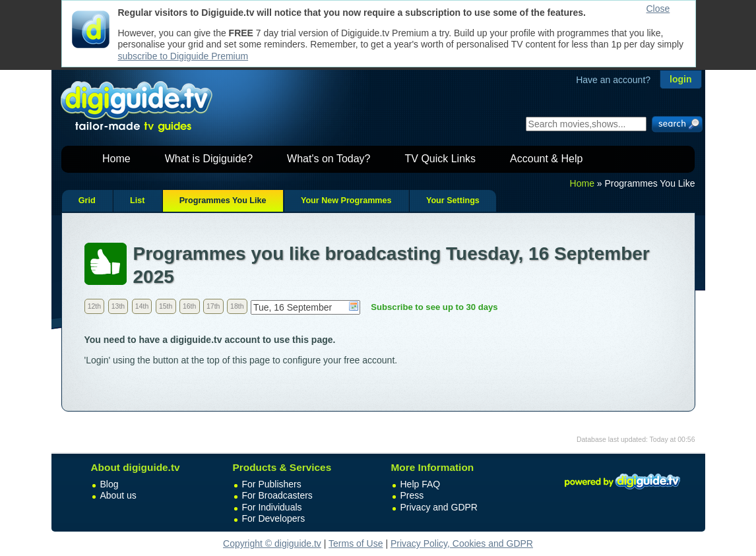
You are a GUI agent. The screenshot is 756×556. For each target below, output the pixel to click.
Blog (110, 484)
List (137, 201)
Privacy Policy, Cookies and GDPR (462, 543)
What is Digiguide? (209, 159)
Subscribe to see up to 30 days (434, 307)
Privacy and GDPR (439, 507)
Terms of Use (356, 543)
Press (412, 495)
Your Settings (453, 201)
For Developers (274, 518)
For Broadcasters (277, 495)
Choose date (354, 306)
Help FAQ (421, 484)
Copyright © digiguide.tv (272, 543)
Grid (87, 201)
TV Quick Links (440, 159)
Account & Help (546, 159)
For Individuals (272, 507)
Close (658, 9)
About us (118, 495)
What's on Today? (329, 159)
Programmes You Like (223, 201)
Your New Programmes (346, 201)
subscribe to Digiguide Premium (183, 56)
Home (116, 159)
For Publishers (272, 484)
